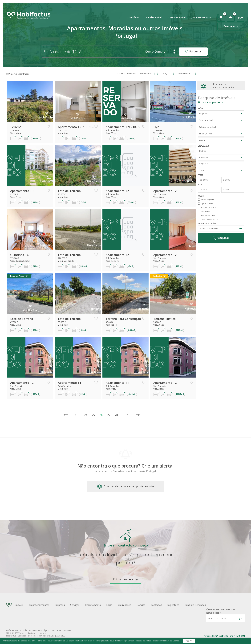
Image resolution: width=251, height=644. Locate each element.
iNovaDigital (223, 636)
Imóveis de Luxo (208, 216)
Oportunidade (207, 203)
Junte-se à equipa (201, 17)
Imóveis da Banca (208, 207)
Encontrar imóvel (177, 17)
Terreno (16, 127)
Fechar (189, 641)
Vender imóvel (154, 17)
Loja (156, 127)
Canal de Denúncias (195, 605)
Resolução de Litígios (39, 630)
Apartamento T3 (22, 191)
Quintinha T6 (19, 255)
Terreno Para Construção (123, 319)
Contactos (156, 605)
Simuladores (124, 605)
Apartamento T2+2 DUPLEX (123, 127)
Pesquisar (193, 51)
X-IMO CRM (239, 636)
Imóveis (19, 605)
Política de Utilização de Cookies (166, 641)
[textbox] (222, 164)
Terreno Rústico (164, 319)
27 (109, 415)
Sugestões (173, 605)
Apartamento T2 (117, 191)
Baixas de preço (208, 199)
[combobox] (221, 113)
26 (101, 415)
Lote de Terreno (69, 191)
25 (93, 415)
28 (116, 415)
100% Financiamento (210, 220)
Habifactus (135, 17)
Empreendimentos (39, 605)
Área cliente (231, 26)
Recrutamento (93, 605)
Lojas (109, 605)
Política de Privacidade (17, 630)
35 (126, 415)
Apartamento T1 (70, 383)
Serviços (75, 605)
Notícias (141, 605)
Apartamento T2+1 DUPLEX (76, 127)
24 (86, 415)
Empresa (60, 605)
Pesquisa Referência (241, 229)
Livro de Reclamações (61, 630)
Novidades (205, 212)
